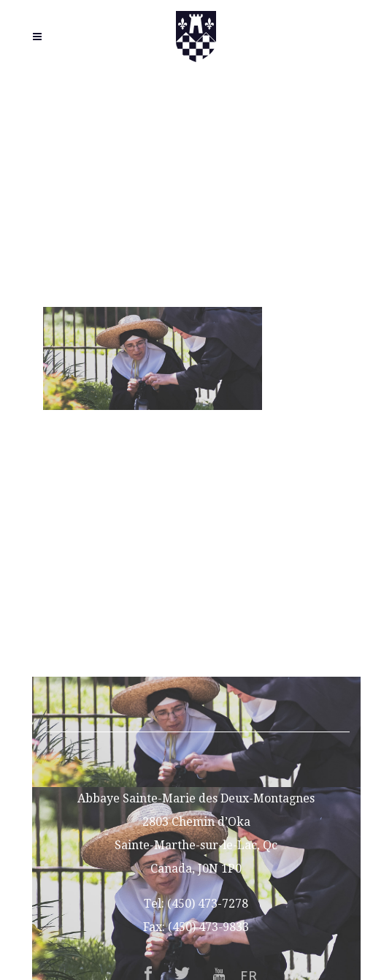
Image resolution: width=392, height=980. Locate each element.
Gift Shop (196, 595)
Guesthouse (196, 572)
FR (196, 665)
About (196, 525)
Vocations (196, 548)
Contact (196, 642)
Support (196, 619)
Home (196, 502)
